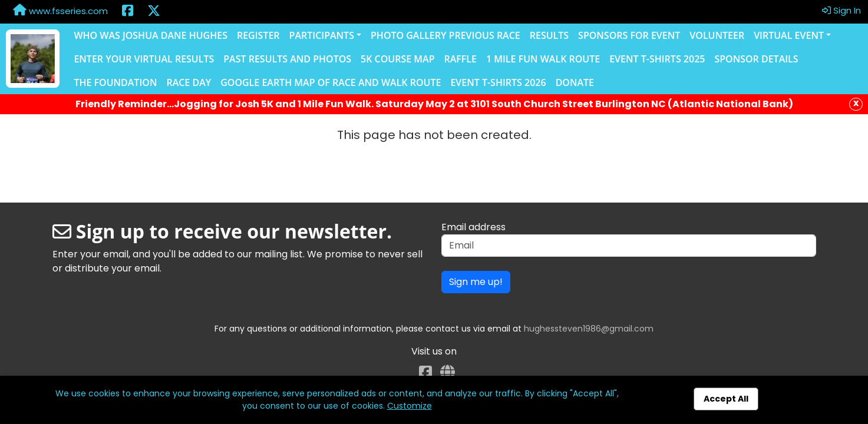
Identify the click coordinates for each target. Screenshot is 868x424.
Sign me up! (476, 282)
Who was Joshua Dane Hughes (151, 35)
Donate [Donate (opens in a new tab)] (575, 82)
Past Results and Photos (287, 59)
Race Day (189, 82)
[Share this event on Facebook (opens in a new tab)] (128, 12)
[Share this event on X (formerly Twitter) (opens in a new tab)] (154, 12)
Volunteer (717, 35)
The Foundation (115, 82)
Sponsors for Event (629, 35)
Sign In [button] (841, 10)
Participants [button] (322, 35)
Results (549, 35)
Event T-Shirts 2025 (657, 59)
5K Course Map (397, 59)
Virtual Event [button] (789, 35)
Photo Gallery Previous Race (445, 35)
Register (258, 35)
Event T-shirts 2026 (498, 82)
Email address (473, 227)
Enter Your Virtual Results (144, 59)
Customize (410, 406)
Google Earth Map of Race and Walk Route (331, 82)
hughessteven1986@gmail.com (589, 329)
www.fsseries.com (60, 11)
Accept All (726, 399)
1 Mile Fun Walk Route (543, 59)
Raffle (460, 59)
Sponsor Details (756, 59)
